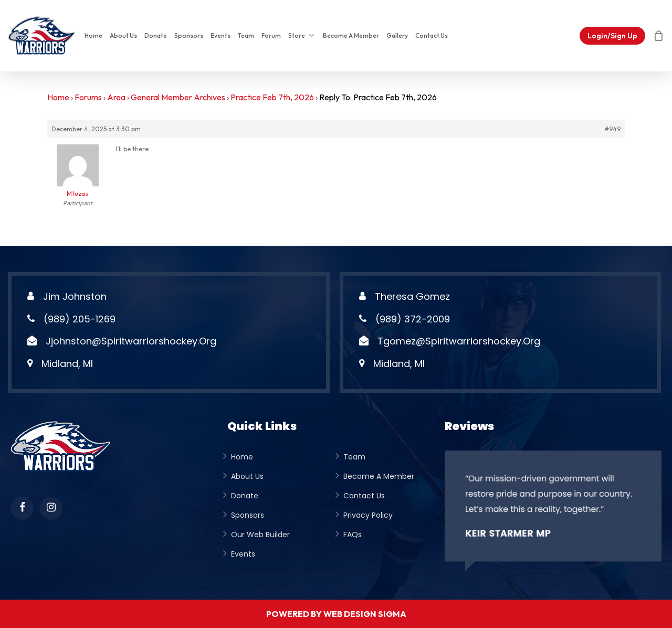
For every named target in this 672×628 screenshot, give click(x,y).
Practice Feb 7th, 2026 (272, 97)
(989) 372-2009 (413, 319)
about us (247, 476)
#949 (613, 129)
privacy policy (368, 515)
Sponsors (248, 515)
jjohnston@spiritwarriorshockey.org (131, 341)
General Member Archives (178, 97)
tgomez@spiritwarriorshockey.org (459, 341)
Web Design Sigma (365, 614)
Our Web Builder (260, 535)
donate (245, 496)
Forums (88, 97)
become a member (379, 476)
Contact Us (364, 496)
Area (116, 97)
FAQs (353, 535)
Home (58, 97)
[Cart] (658, 36)
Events (243, 554)
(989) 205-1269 (80, 319)
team (354, 457)
